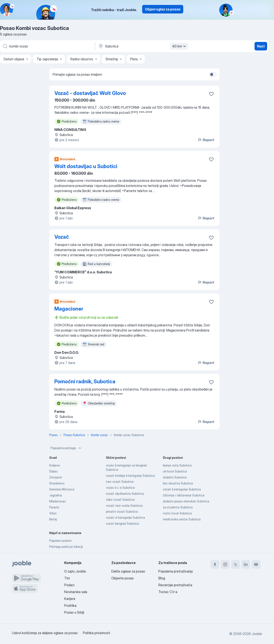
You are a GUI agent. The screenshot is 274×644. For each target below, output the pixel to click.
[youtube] (256, 564)
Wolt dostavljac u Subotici (86, 166)
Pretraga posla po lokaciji (66, 547)
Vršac (53, 513)
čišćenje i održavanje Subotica (184, 495)
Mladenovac (58, 501)
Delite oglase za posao (128, 571)
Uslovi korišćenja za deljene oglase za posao (45, 633)
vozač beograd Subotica (122, 523)
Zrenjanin (56, 477)
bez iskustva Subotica (178, 483)
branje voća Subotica (177, 465)
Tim (67, 578)
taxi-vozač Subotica (120, 482)
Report (206, 140)
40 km (180, 46)
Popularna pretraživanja (176, 571)
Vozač (62, 237)
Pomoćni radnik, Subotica (85, 381)
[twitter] (235, 564)
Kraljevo (55, 465)
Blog (162, 578)
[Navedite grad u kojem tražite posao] (143, 46)
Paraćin (54, 507)
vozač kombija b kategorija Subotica (130, 476)
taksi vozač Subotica (120, 500)
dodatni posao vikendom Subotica (186, 501)
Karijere (70, 599)
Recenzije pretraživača (175, 585)
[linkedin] (246, 564)
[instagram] (225, 564)
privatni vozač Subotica (122, 511)
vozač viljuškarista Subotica (125, 494)
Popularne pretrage (66, 448)
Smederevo (57, 483)
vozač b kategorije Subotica (182, 489)
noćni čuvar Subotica (177, 513)
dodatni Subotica (175, 477)
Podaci (69, 585)
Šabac (54, 471)
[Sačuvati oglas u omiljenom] (211, 94)
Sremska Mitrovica (62, 489)
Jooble (257, 634)
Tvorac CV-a (168, 592)
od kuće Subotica (175, 471)
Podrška (70, 606)
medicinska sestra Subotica (182, 519)
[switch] (213, 74)
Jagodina (56, 495)
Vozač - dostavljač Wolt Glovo (90, 93)
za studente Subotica (178, 507)
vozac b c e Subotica (120, 488)
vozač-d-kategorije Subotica (125, 517)
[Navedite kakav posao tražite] (47, 46)
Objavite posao (123, 578)
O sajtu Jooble (75, 571)
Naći (261, 46)
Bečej (53, 519)
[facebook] (215, 564)
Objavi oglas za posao (163, 9)
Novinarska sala (76, 592)
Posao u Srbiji (74, 612)
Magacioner (69, 309)
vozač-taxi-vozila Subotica (124, 506)
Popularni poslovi (60, 541)
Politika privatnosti (96, 633)
